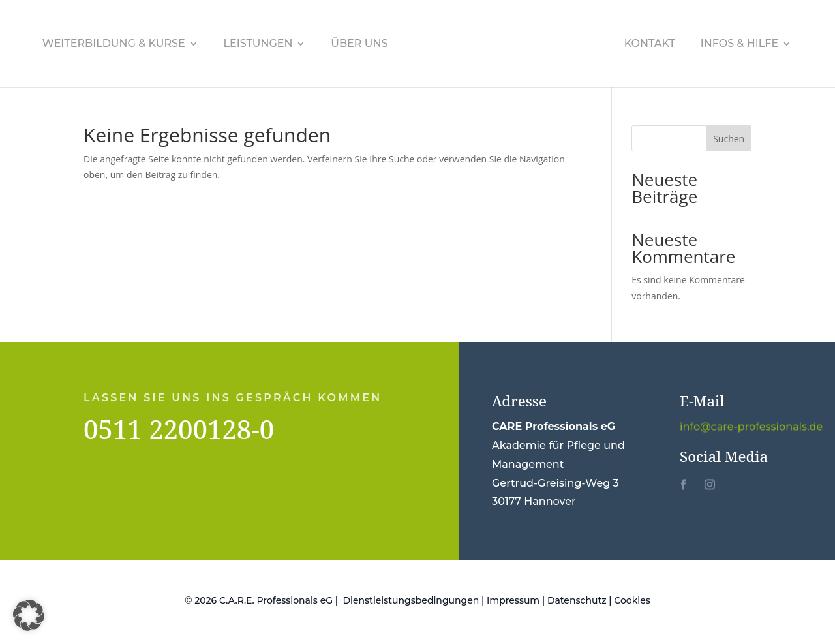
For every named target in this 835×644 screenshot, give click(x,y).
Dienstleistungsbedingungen (411, 600)
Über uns (359, 44)
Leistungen (258, 44)
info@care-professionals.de (751, 427)
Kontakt (650, 44)
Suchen (729, 139)
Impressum (513, 600)
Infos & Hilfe (739, 44)
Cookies (632, 600)
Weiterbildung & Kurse (114, 44)
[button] (29, 615)
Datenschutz (577, 600)
